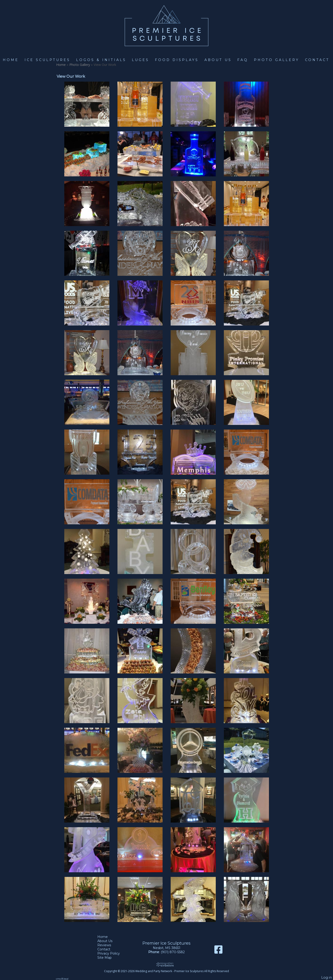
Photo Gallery (277, 60)
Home (11, 60)
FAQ (243, 60)
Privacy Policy (112, 953)
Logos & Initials (101, 60)
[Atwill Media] (166, 964)
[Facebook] (218, 951)
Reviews (108, 945)
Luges (140, 60)
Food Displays (177, 60)
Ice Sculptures (47, 60)
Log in (327, 977)
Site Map (108, 958)
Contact (317, 60)
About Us (218, 60)
